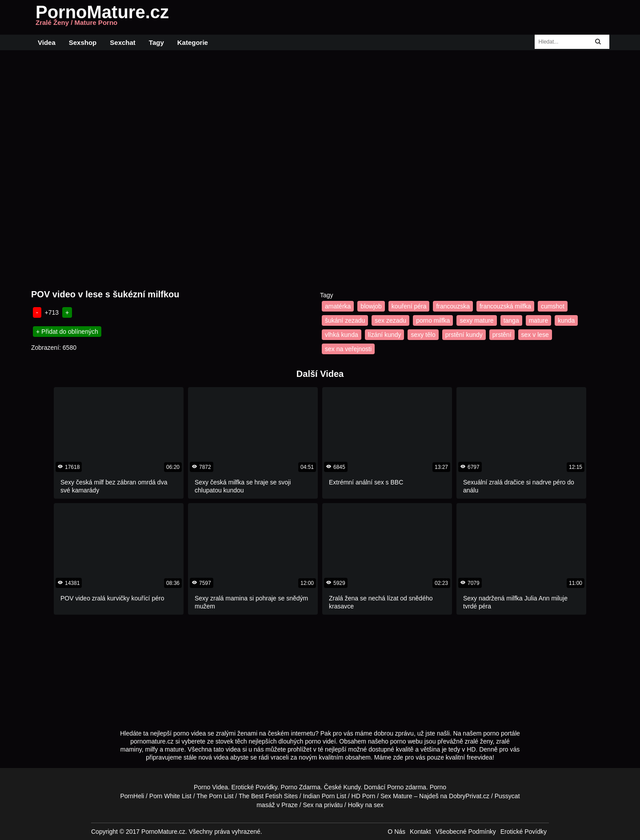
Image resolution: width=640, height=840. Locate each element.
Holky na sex (366, 805)
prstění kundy (464, 335)
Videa (47, 42)
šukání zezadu (345, 320)
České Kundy (342, 787)
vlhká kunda (342, 335)
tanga (511, 320)
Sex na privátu (323, 805)
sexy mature (476, 320)
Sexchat (123, 42)
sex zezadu (390, 320)
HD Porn (364, 796)
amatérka (338, 306)
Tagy (156, 42)
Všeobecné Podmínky (466, 832)
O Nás (396, 832)
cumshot (553, 306)
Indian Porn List (325, 796)
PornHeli (132, 796)
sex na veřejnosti (348, 349)
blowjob (371, 306)
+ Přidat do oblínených (67, 332)
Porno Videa (211, 787)
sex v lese (535, 335)
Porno (395, 787)
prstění (502, 335)
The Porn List (215, 796)
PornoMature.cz (102, 17)
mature (539, 320)
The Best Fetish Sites (268, 796)
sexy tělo (423, 335)
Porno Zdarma (301, 787)
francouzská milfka (505, 306)
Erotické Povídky (254, 787)
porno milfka (433, 320)
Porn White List (170, 796)
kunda (566, 320)
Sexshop (83, 42)
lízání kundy (385, 335)
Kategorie (193, 42)
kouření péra (409, 306)
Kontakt (420, 832)
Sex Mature (396, 796)
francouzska (453, 306)
